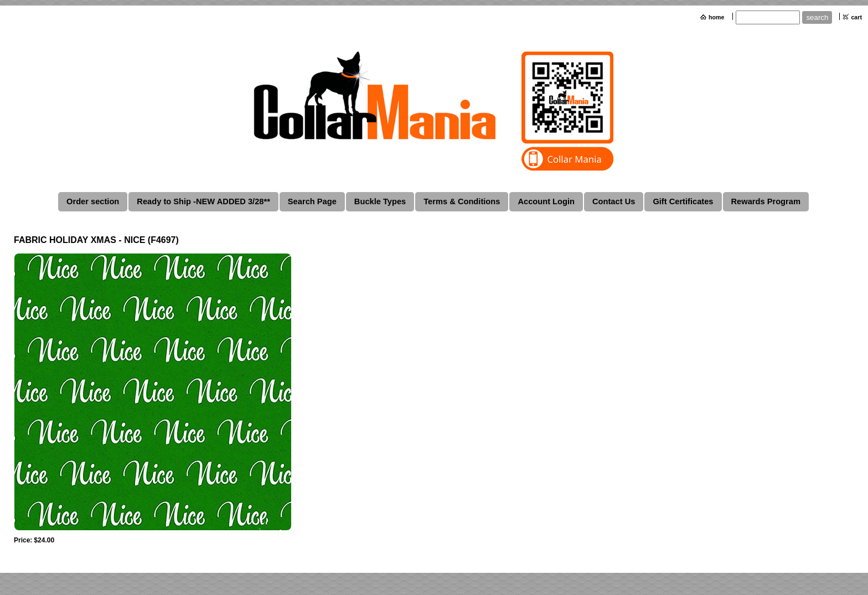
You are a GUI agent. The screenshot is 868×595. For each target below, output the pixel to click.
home (716, 17)
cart (856, 17)
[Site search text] (768, 17)
